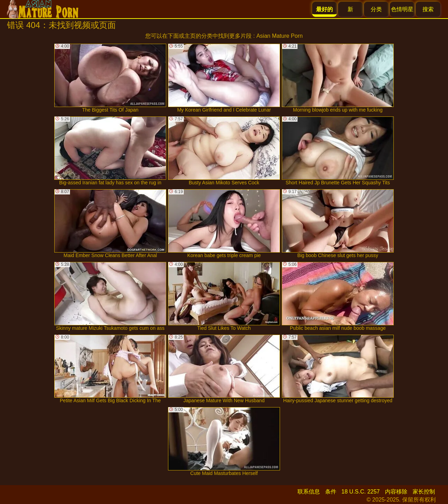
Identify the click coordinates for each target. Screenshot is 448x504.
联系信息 (309, 492)
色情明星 (402, 9)
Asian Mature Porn (279, 36)
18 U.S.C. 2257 (361, 492)
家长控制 (424, 492)
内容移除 (396, 492)
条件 (331, 492)
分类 (376, 9)
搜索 (428, 9)
